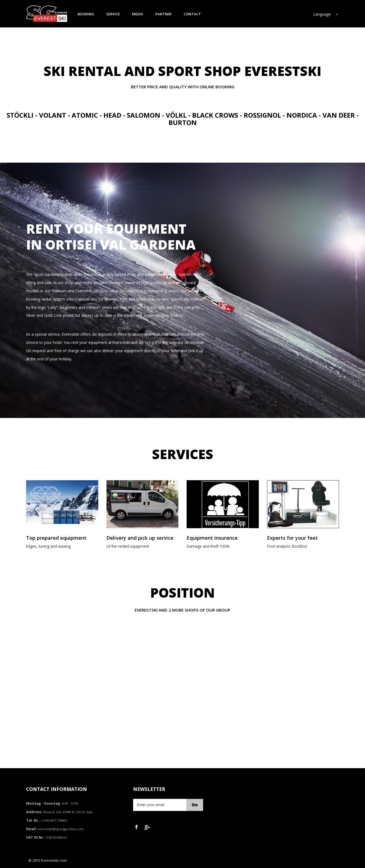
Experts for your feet (292, 538)
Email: (31, 829)
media (138, 14)
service (113, 14)
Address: (34, 812)
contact (192, 14)
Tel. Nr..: (34, 820)
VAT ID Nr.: (36, 837)
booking (86, 14)
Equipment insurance (212, 538)
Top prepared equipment (56, 538)
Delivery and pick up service (140, 538)
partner (163, 14)
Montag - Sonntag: (44, 803)
